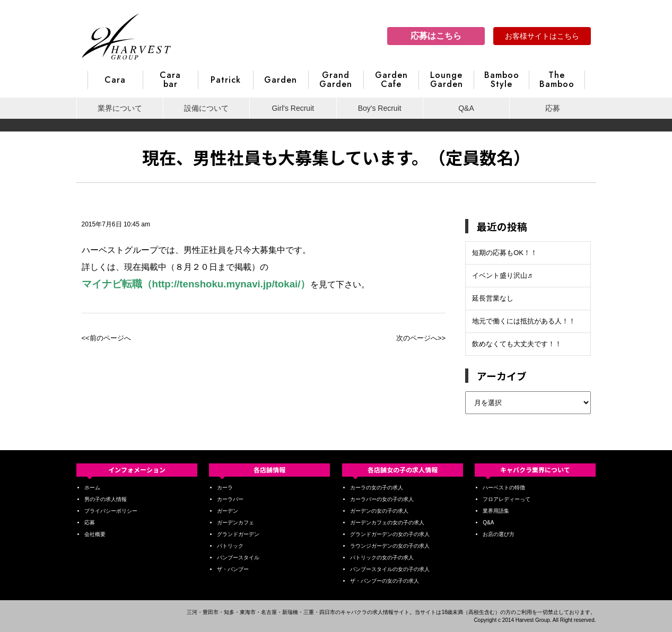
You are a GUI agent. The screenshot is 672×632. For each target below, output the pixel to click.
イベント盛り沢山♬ (502, 275)
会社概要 (95, 534)
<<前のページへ (106, 338)
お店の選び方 (499, 534)
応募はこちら (436, 36)
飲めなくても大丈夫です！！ (517, 344)
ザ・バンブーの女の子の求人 (385, 581)
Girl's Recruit (293, 108)
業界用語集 (496, 511)
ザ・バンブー (233, 569)
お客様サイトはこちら (542, 36)
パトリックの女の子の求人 (382, 558)
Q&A (466, 108)
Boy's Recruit (380, 108)
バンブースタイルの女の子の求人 (390, 569)
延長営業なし (493, 298)
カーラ (225, 488)
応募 (553, 108)
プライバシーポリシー (111, 511)
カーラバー (230, 499)
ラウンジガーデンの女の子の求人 (390, 546)
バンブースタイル (238, 558)
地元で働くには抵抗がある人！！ (524, 321)
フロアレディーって (507, 499)
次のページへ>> (421, 338)
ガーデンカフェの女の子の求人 (387, 523)
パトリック (230, 546)
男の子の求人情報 (106, 499)
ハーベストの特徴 (504, 488)
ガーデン (228, 511)
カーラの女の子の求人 (377, 488)
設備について (206, 108)
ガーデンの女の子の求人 (379, 511)
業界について (120, 108)
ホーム (92, 488)
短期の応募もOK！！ (505, 253)
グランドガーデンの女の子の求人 (390, 534)
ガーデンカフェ (235, 523)
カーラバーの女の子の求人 (382, 499)
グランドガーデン (238, 534)
